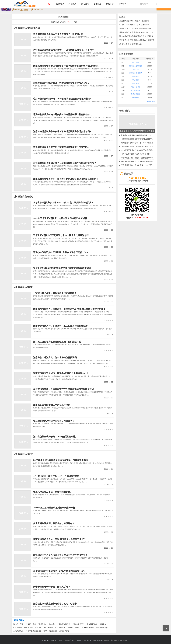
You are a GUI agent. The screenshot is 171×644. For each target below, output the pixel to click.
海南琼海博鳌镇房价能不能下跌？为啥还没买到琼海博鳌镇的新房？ (66, 179)
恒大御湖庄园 (136, 91)
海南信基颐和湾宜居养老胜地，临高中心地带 (55, 604)
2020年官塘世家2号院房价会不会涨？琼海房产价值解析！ (61, 218)
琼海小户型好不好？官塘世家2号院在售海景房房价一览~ (61, 252)
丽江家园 (136, 63)
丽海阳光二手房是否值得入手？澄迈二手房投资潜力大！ (60, 555)
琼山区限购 (48, 628)
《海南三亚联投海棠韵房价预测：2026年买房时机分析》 (142, 139)
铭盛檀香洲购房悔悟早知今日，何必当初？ (54, 421)
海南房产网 (69, 640)
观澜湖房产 (43, 624)
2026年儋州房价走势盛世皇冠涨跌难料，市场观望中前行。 (62, 460)
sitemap (107, 640)
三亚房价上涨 (60, 628)
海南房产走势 (64, 631)
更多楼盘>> (151, 101)
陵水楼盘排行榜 (88, 628)
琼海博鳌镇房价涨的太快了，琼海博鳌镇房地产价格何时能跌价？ (65, 163)
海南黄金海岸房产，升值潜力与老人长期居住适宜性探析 (60, 326)
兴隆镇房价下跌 (79, 624)
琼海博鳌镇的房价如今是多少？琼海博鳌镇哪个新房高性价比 (63, 115)
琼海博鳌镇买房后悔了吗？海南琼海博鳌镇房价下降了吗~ (61, 147)
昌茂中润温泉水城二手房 (129, 21)
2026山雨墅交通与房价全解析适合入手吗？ (137, 150)
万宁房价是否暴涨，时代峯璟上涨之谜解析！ (55, 293)
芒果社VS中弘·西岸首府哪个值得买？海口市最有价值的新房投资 (145, 135)
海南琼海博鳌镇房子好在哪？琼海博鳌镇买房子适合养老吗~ (62, 132)
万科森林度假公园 (136, 66)
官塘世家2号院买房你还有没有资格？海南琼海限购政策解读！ (63, 268)
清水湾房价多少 (102, 628)
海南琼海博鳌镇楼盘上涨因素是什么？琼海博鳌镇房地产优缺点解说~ (66, 66)
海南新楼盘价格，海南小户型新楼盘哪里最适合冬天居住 (142, 158)
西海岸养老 (17, 628)
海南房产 (53, 624)
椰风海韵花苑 (136, 94)
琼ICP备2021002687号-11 (120, 640)
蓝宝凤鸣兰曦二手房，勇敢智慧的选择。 (53, 492)
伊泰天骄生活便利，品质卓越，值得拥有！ (54, 523)
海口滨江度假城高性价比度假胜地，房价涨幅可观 (57, 342)
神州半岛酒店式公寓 (33, 631)
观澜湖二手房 (31, 624)
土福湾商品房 (18, 631)
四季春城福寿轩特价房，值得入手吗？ (52, 587)
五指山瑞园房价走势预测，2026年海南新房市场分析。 (59, 571)
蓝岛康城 (136, 84)
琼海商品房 (28, 628)
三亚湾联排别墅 (73, 628)
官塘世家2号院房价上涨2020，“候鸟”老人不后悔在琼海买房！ (63, 203)
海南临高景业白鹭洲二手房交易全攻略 (52, 405)
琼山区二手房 (18, 624)
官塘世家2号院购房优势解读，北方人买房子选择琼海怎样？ (62, 235)
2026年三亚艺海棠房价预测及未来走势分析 (54, 508)
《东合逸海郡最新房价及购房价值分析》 (136, 154)
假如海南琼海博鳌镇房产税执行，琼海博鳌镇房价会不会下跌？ (64, 50)
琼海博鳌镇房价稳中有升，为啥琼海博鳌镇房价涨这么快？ (61, 83)
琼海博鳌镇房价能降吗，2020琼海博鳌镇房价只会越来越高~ (62, 99)
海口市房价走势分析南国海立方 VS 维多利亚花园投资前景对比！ (65, 389)
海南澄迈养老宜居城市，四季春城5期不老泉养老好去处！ (61, 373)
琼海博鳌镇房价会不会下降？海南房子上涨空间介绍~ (59, 34)
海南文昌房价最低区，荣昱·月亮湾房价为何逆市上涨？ (60, 539)
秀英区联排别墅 (64, 624)
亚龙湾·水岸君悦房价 (138, 32)
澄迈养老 (103, 624)
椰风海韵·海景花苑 (136, 73)
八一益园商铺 (144, 21)
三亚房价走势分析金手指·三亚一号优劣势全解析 (56, 476)
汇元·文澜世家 (136, 87)
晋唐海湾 (136, 77)
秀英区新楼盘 (92, 624)
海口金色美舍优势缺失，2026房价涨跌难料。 (55, 437)
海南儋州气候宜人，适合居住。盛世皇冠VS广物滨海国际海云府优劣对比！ (69, 309)
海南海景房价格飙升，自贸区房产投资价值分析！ (140, 161)
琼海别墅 (38, 628)
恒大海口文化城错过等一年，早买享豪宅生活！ (139, 143)
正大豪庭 (136, 80)
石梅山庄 (136, 70)
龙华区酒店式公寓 (50, 631)
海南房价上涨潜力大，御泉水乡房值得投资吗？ (56, 358)
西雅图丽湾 (135, 98)
